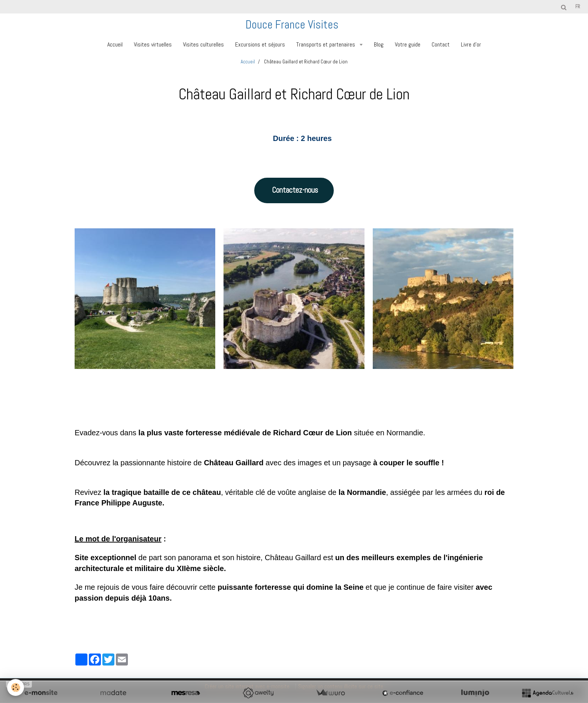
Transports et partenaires (326, 44)
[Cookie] (16, 687)
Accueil (115, 44)
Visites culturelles (203, 44)
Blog (379, 44)
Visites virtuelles (153, 44)
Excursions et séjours (260, 44)
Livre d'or (471, 44)
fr (578, 7)
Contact (441, 44)
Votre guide (408, 44)
